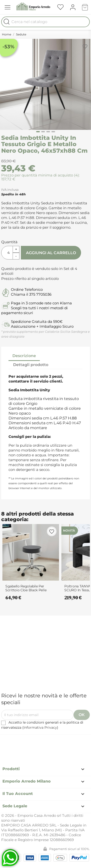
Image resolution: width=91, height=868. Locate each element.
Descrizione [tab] (24, 356)
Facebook (30, 741)
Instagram (57, 741)
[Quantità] (7, 253)
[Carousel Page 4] (53, 132)
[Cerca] (45, 22)
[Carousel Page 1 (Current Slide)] (38, 132)
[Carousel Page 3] (48, 132)
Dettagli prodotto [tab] (31, 365)
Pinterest (43, 741)
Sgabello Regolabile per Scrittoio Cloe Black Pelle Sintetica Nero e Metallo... (26, 588)
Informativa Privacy (40, 727)
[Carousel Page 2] (43, 132)
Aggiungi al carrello (51, 253)
